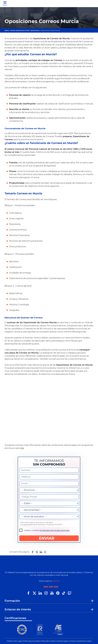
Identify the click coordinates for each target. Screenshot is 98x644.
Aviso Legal (17, 641)
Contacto (72, 641)
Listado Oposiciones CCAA (20, 30)
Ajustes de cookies (84, 641)
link (22, 448)
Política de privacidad (31, 641)
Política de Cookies (48, 641)
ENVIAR (49, 538)
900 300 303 (51, 587)
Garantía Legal (62, 641)
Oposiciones (35, 30)
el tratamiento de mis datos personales (55, 530)
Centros (56, 581)
